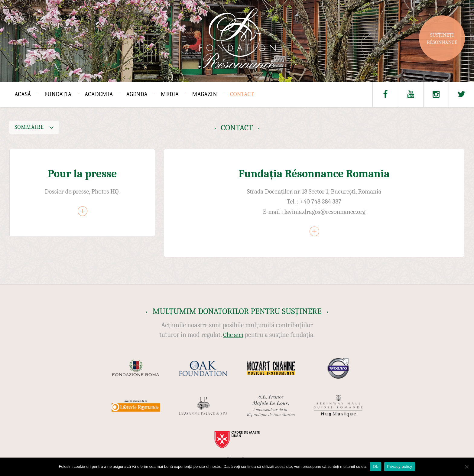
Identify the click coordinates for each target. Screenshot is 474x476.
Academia (99, 94)
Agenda (137, 94)
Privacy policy (400, 466)
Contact (242, 94)
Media (170, 94)
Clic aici (233, 335)
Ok (375, 466)
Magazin (205, 94)
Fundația (58, 94)
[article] (82, 193)
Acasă (23, 94)
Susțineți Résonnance (442, 39)
